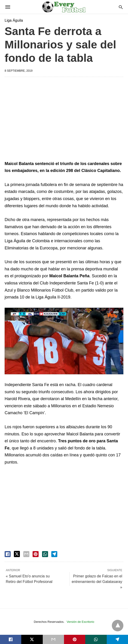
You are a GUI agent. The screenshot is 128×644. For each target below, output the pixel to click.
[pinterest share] (36, 554)
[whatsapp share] (45, 554)
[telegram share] (54, 554)
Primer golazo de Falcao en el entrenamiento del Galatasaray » (97, 582)
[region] (64, 120)
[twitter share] (17, 554)
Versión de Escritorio (81, 622)
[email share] (26, 554)
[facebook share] (8, 554)
